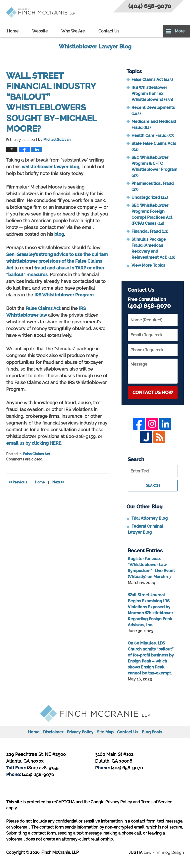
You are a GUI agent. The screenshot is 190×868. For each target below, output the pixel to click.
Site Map (105, 732)
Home (13, 31)
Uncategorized (150, 197)
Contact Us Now (153, 392)
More (180, 31)
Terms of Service (157, 802)
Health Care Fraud (153, 135)
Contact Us (109, 31)
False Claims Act (44, 308)
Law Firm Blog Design (156, 852)
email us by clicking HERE (34, 443)
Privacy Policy (80, 732)
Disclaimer (53, 732)
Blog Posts (152, 732)
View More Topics (148, 265)
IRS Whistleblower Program (64, 295)
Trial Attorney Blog (150, 518)
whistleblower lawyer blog (50, 167)
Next (58, 482)
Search (153, 485)
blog (59, 234)
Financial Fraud (150, 231)
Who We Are (73, 31)
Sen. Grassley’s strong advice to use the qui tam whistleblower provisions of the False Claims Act (57, 261)
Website (40, 31)
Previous (18, 482)
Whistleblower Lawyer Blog (40, 12)
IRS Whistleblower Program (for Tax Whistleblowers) (152, 94)
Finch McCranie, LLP (60, 852)
